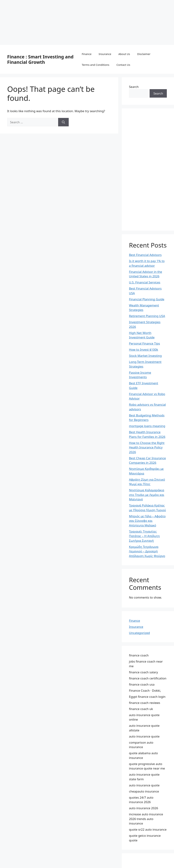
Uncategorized (139, 633)
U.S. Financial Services (145, 282)
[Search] (63, 122)
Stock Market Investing (145, 356)
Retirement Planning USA (147, 316)
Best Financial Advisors (145, 255)
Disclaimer (144, 54)
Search (134, 87)
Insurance (105, 54)
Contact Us (123, 65)
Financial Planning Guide (147, 299)
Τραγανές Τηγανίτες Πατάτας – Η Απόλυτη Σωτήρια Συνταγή (144, 536)
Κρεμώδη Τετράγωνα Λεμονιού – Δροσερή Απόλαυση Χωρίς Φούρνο (147, 551)
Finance (87, 54)
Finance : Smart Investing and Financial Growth (40, 59)
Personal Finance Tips (144, 343)
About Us (124, 54)
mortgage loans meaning (147, 426)
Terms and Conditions (96, 65)
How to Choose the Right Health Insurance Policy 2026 (147, 447)
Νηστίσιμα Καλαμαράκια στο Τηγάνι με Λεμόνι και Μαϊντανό (147, 495)
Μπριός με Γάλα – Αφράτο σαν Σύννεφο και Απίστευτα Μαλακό (147, 521)
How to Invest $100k (144, 350)
